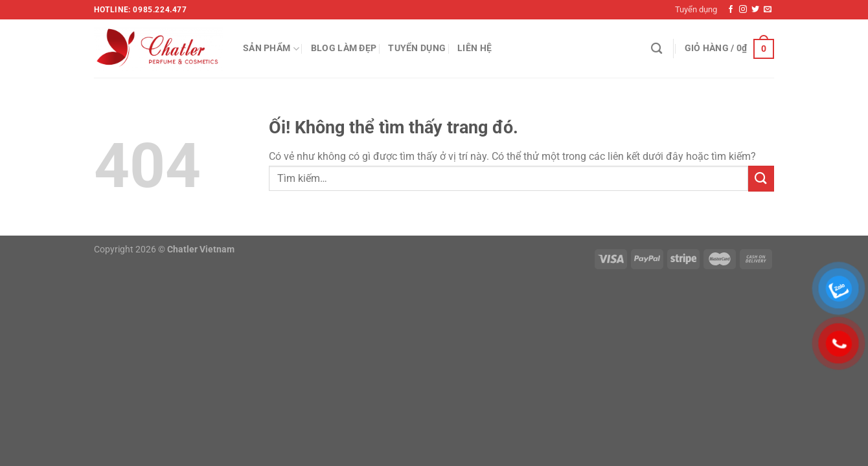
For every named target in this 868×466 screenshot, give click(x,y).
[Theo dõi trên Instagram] (743, 10)
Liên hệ (474, 48)
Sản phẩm (271, 49)
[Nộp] (761, 178)
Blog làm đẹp (344, 48)
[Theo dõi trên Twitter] (755, 10)
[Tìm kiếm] (657, 49)
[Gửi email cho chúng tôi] (768, 10)
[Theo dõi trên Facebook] (731, 10)
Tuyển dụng (696, 9)
